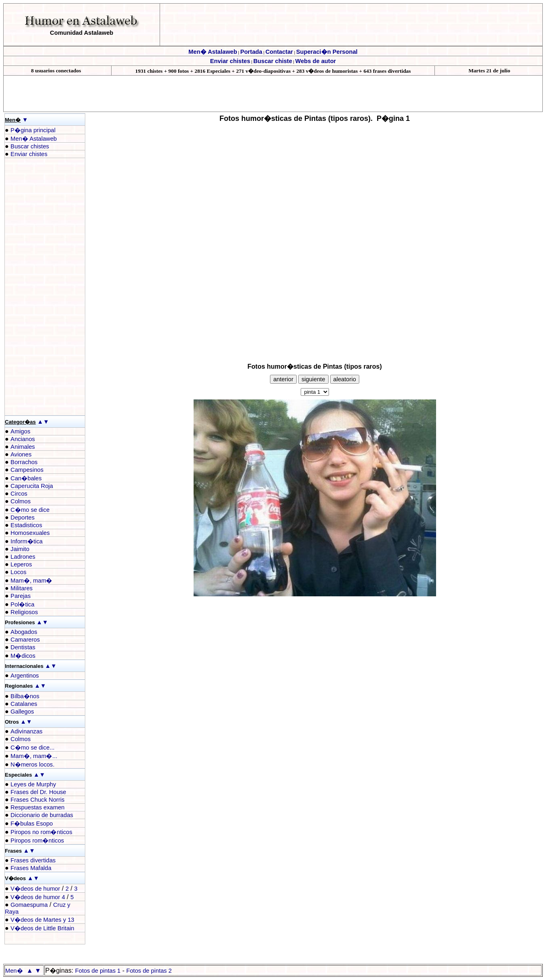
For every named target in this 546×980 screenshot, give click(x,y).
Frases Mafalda (31, 868)
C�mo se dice (30, 510)
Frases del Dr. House (38, 792)
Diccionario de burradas (42, 815)
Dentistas (23, 647)
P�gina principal (33, 130)
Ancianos (23, 439)
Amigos (20, 431)
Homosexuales (30, 533)
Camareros (25, 640)
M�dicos (23, 656)
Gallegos (22, 712)
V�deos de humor (35, 889)
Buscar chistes (30, 146)
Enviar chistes (230, 61)
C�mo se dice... (33, 748)
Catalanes (24, 704)
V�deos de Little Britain (42, 928)
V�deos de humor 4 (38, 897)
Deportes (22, 517)
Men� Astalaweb (213, 52)
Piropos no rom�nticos (41, 832)
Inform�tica (26, 541)
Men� (14, 971)
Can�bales (26, 478)
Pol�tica (22, 604)
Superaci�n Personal (327, 52)
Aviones (21, 454)
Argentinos (25, 676)
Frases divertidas (33, 860)
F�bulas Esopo (32, 824)
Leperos (21, 564)
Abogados (24, 632)
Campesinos (27, 470)
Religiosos (24, 612)
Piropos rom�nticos (37, 841)
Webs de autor (316, 61)
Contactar (279, 52)
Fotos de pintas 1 (98, 971)
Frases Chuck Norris (38, 800)
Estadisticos (26, 525)
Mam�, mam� (31, 581)
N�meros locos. (33, 765)
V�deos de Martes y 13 (42, 920)
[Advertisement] (37, 287)
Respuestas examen (38, 807)
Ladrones (23, 557)
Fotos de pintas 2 (149, 971)
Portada (251, 52)
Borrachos (24, 462)
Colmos (21, 501)
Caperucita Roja (32, 486)
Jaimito (20, 549)
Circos (19, 494)
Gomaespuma (29, 905)
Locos (18, 572)
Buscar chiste (273, 61)
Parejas (21, 596)
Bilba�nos (25, 696)
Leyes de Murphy (33, 784)
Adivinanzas (26, 731)
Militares (22, 588)
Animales (23, 447)
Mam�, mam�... (34, 756)
